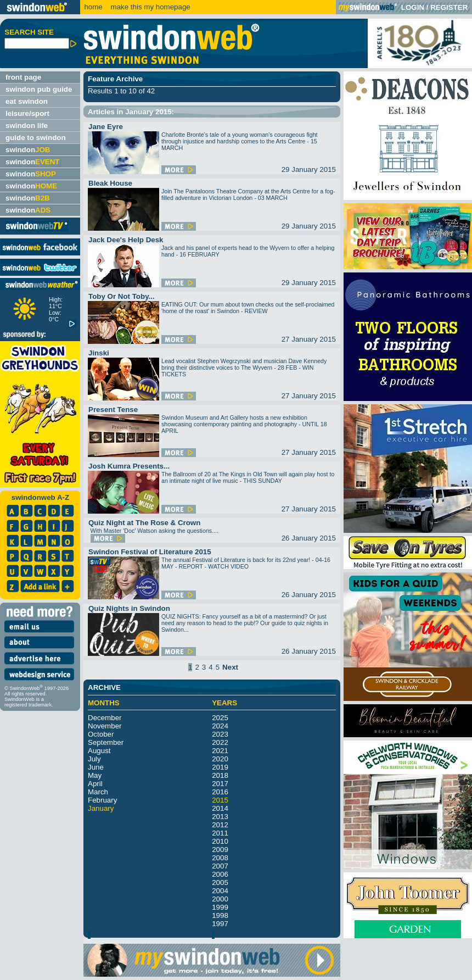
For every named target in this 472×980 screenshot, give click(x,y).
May (95, 775)
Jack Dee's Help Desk (126, 240)
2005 (220, 882)
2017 (220, 784)
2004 (220, 891)
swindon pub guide (39, 89)
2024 (220, 726)
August (99, 751)
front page (23, 77)
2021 (220, 751)
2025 (220, 718)
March (98, 792)
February (102, 800)
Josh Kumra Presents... (129, 466)
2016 (220, 792)
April (95, 784)
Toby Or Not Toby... (122, 296)
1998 (220, 915)
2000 (220, 899)
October (101, 734)
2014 (220, 808)
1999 (220, 907)
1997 (220, 924)
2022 (220, 742)
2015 (220, 800)
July (94, 759)
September (106, 742)
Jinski (99, 353)
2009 (220, 850)
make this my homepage (150, 7)
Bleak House (110, 183)
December (105, 718)
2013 (220, 817)
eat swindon (27, 101)
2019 (220, 767)
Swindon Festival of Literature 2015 (150, 552)
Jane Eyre (106, 127)
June (96, 767)
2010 (220, 841)
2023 (220, 734)
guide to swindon (36, 138)
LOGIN (413, 7)
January (101, 808)
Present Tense (113, 410)
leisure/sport (27, 113)
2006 (220, 874)
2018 (220, 775)
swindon (28, 150)
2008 (220, 858)
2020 (220, 759)
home (93, 7)
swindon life (27, 126)
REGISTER (449, 7)
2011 (220, 833)
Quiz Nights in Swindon (129, 608)
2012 (220, 825)
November (105, 726)
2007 (220, 866)
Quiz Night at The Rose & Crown (144, 523)
